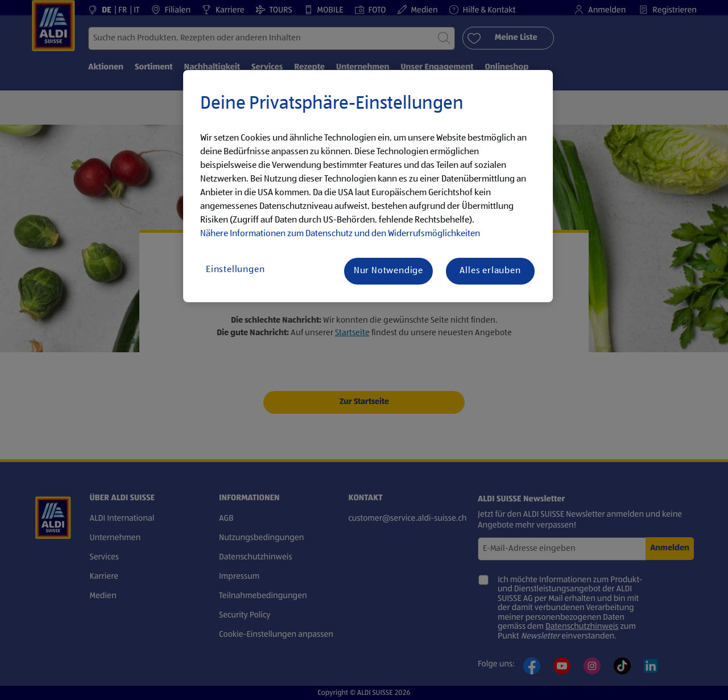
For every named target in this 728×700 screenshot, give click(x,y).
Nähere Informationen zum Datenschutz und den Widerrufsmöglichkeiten (340, 234)
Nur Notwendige (388, 271)
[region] (368, 186)
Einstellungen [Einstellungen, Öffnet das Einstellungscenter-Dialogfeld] (235, 270)
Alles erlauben (490, 271)
